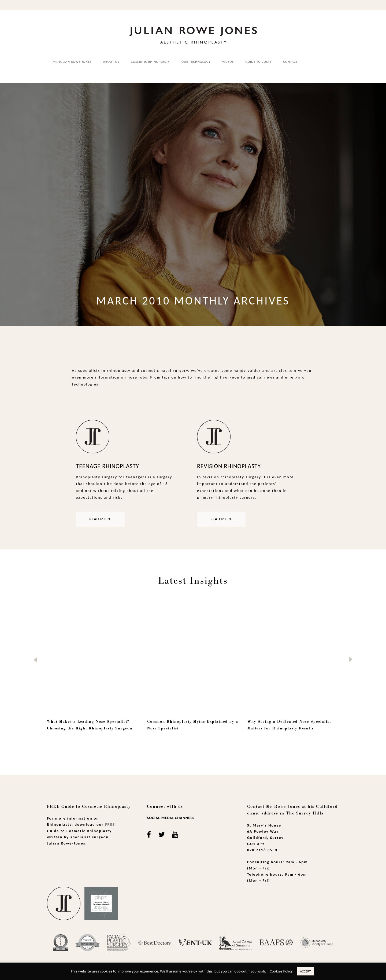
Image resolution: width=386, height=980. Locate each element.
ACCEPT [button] (305, 971)
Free (110, 821)
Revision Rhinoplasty (229, 463)
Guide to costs (259, 61)
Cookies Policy (281, 971)
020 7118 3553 (262, 846)
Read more (100, 515)
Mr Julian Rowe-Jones (72, 61)
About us (111, 61)
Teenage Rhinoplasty (107, 463)
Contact (291, 61)
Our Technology (196, 61)
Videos (228, 61)
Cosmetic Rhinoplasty (151, 61)
